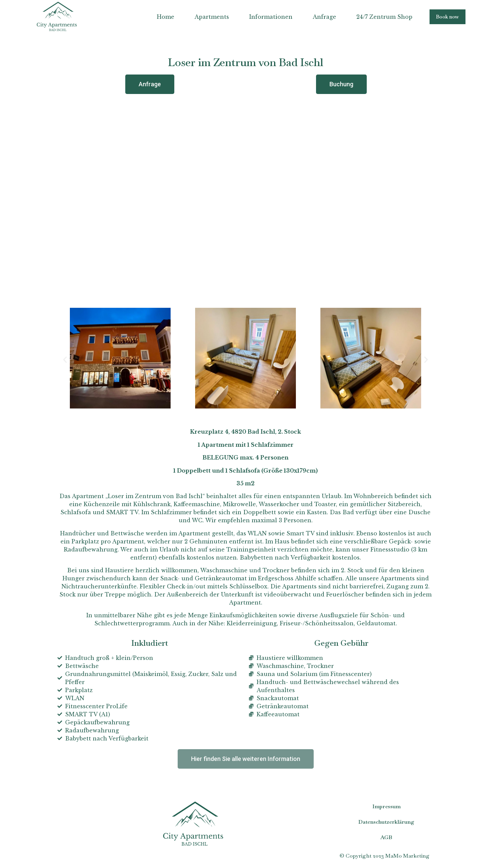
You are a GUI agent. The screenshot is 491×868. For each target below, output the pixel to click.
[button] (447, 17)
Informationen (270, 17)
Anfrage (324, 17)
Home (165, 17)
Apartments (211, 17)
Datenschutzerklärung (386, 822)
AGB (386, 837)
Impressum (387, 806)
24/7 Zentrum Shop (384, 17)
